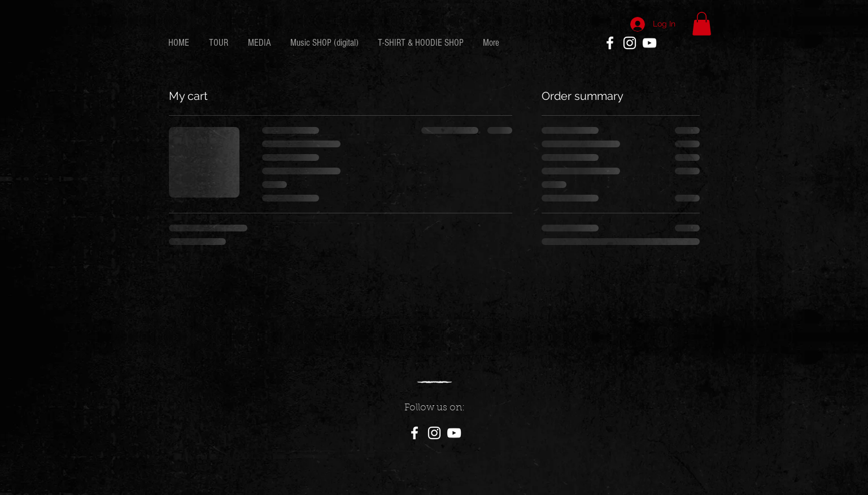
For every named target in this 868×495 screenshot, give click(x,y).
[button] (702, 24)
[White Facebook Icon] (610, 43)
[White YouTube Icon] (649, 43)
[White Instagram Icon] (630, 43)
